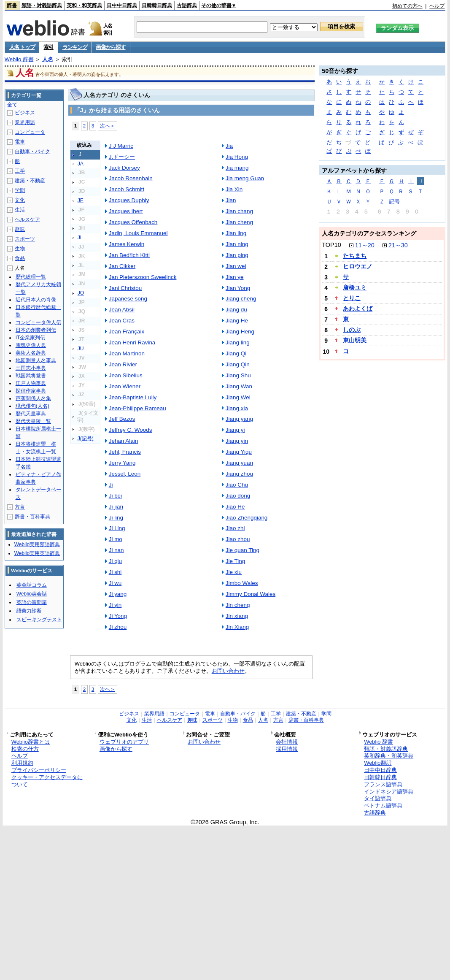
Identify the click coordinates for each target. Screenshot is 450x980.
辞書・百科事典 (32, 517)
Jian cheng (239, 222)
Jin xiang (237, 616)
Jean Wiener (125, 386)
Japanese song (128, 299)
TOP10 (331, 245)
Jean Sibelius (126, 375)
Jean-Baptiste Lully (133, 397)
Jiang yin (237, 441)
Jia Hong (237, 157)
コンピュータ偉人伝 (38, 322)
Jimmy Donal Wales (251, 594)
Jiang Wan (239, 386)
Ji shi (115, 572)
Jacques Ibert (126, 211)
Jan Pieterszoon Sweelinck (143, 277)
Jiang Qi (236, 353)
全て (12, 105)
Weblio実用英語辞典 (37, 553)
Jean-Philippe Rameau (137, 408)
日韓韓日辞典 (157, 5)
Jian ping (237, 255)
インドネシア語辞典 (389, 792)
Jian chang (239, 211)
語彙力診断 (29, 611)
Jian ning (237, 244)
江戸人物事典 (31, 383)
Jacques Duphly (129, 200)
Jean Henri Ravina (132, 342)
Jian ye (235, 277)
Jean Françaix (127, 332)
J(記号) (86, 439)
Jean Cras (122, 321)
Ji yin (115, 605)
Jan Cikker (122, 266)
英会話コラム (32, 585)
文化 (20, 200)
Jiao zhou (238, 539)
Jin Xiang (237, 627)
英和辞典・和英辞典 (389, 756)
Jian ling (236, 233)
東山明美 (355, 340)
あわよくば (358, 309)
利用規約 (22, 763)
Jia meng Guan (245, 178)
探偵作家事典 (31, 391)
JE (81, 200)
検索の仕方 (25, 749)
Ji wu (115, 583)
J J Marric (121, 146)
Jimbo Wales (242, 583)
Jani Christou (125, 288)
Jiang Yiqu (239, 452)
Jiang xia (237, 408)
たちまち (355, 256)
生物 (20, 249)
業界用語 (25, 122)
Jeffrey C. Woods (131, 430)
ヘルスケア (27, 219)
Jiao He (235, 507)
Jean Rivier (123, 364)
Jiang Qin (238, 364)
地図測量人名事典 (36, 360)
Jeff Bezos (122, 419)
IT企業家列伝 (31, 338)
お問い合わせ (228, 671)
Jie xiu (234, 572)
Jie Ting (235, 561)
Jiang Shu (238, 375)
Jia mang (237, 168)
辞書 (12, 5)
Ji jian (116, 507)
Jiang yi (235, 430)
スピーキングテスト (39, 620)
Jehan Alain (124, 441)
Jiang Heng (240, 332)
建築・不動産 (30, 181)
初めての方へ (407, 6)
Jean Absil (122, 310)
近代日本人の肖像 (36, 300)
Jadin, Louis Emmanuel (138, 233)
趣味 (20, 229)
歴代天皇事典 (31, 414)
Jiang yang (239, 419)
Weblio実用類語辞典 (37, 544)
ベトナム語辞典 (383, 805)
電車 (20, 142)
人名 (48, 59)
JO (81, 293)
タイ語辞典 (378, 798)
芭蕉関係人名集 (33, 398)
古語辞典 (187, 5)
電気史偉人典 (31, 345)
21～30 (398, 245)
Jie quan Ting (243, 550)
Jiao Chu (237, 485)
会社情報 (287, 742)
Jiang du (236, 310)
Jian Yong (238, 288)
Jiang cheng (241, 299)
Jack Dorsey (124, 168)
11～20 (365, 245)
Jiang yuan (239, 463)
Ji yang (118, 594)
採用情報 (287, 749)
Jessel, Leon (125, 474)
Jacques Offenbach (133, 222)
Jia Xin (234, 189)
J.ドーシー (122, 157)
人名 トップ (22, 47)
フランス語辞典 (383, 784)
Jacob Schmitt (127, 189)
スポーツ (25, 239)
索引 (48, 47)
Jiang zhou (239, 474)
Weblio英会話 (32, 594)
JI (80, 238)
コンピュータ (30, 132)
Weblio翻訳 (378, 763)
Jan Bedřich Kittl (129, 255)
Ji (111, 485)
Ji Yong (118, 616)
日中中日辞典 (122, 5)
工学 (20, 171)
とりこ (352, 298)
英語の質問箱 (32, 602)
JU (81, 349)
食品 (20, 258)
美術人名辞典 (31, 353)
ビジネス (25, 113)
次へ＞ (108, 126)
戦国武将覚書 (31, 376)
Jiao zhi (235, 528)
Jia (229, 146)
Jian (231, 200)
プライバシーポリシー (39, 770)
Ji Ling (117, 528)
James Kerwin (127, 244)
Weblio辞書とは (31, 742)
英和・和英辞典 (84, 5)
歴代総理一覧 (31, 277)
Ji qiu (115, 561)
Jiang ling (238, 342)
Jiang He (237, 321)
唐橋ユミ (355, 287)
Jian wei (236, 266)
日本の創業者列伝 (36, 330)
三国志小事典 (31, 368)
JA (81, 164)
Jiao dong (238, 496)
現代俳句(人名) (32, 406)
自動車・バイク (32, 152)
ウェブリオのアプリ (124, 742)
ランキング (75, 47)
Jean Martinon (127, 353)
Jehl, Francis (125, 452)
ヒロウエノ (358, 266)
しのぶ (352, 330)
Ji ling (116, 518)
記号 (394, 202)
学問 (20, 190)
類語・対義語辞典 (42, 5)
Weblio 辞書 (19, 59)
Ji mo (116, 539)
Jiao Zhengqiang (247, 518)
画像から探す (110, 47)
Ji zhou (118, 627)
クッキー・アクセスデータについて (47, 781)
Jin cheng (238, 605)
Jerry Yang (122, 463)
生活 (20, 210)
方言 (20, 507)
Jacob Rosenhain (131, 178)
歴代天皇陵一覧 (33, 421)
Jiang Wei (238, 397)
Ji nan (116, 550)
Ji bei (115, 496)
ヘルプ (437, 6)
